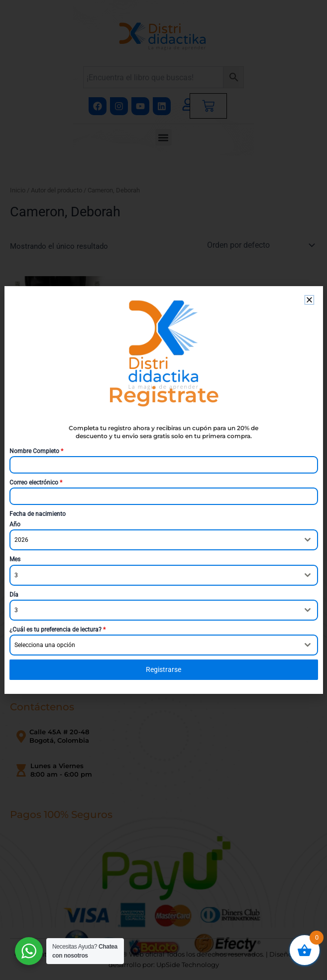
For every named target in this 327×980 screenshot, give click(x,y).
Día (14, 595)
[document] (163, 490)
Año (15, 524)
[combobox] (164, 540)
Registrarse (163, 669)
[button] (309, 300)
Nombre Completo (36, 451)
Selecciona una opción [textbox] (45, 645)
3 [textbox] (16, 575)
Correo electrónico (36, 483)
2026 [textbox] (21, 540)
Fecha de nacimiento (38, 514)
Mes (15, 559)
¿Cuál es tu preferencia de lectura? (57, 630)
